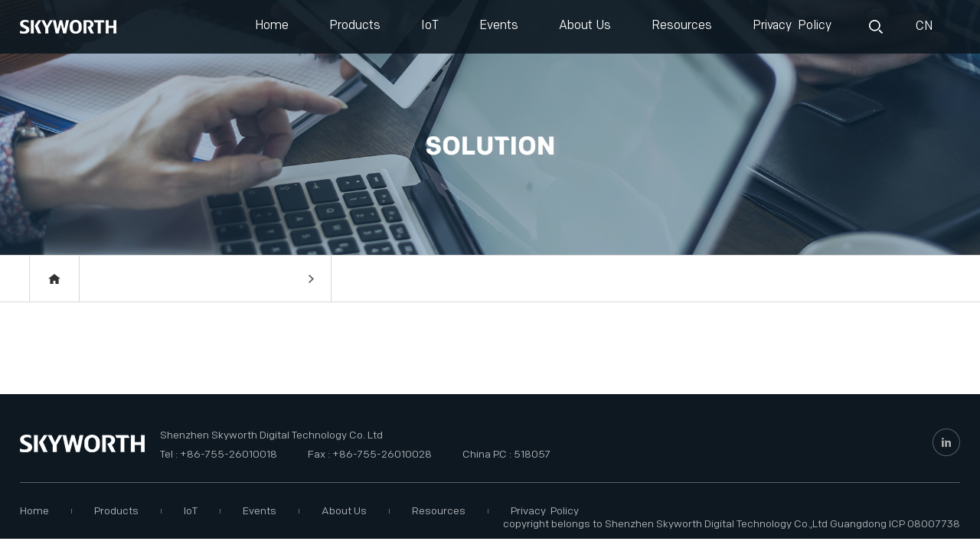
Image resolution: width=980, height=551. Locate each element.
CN (923, 26)
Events (499, 26)
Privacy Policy (792, 26)
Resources (682, 26)
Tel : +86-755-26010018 (219, 454)
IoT (430, 26)
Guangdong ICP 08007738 (895, 524)
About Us (585, 26)
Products (355, 26)
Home (272, 26)
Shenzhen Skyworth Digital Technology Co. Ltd (271, 435)
